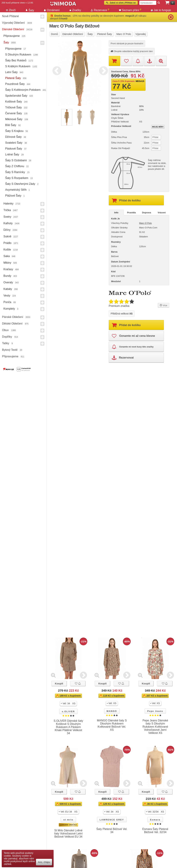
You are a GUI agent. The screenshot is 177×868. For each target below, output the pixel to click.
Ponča (7, 302)
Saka (7, 256)
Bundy (7, 276)
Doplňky (7, 337)
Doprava (147, 213)
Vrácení (162, 213)
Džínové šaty (13, 137)
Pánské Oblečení (13, 317)
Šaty (6, 42)
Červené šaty (14, 113)
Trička (7, 210)
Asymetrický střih (16, 190)
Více (163, 305)
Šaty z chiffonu (15, 166)
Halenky (8, 204)
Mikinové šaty (14, 119)
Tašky (6, 343)
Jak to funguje (161, 10)
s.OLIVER (68, 711)
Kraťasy (8, 269)
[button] (68, 704)
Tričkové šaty (13, 107)
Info (116, 213)
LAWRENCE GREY (112, 820)
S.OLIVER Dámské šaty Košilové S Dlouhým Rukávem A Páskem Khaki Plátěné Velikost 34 (68, 727)
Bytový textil (10, 350)
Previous (56, 70)
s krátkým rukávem (18, 66)
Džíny (7, 230)
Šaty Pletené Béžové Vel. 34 (112, 831)
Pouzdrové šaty (15, 84)
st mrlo (68, 820)
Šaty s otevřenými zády (20, 184)
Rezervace (100, 10)
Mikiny (7, 263)
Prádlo (7, 243)
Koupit (59, 683)
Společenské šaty (16, 96)
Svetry (7, 217)
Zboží (11, 10)
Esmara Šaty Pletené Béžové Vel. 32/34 (155, 831)
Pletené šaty (13, 78)
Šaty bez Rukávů (16, 60)
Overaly (8, 282)
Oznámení (52, 10)
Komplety (9, 309)
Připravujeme (12, 36)
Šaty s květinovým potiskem (23, 90)
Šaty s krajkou (14, 131)
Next (103, 70)
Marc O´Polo (145, 223)
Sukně (7, 236)
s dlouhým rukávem (18, 55)
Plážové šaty (13, 196)
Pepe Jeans (155, 711)
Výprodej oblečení (13, 23)
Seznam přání (130, 10)
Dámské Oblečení (13, 29)
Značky (75, 10)
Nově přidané (10, 16)
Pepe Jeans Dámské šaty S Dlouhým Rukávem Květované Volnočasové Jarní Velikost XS (155, 727)
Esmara (155, 820)
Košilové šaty (14, 102)
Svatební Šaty (14, 143)
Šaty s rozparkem (17, 178)
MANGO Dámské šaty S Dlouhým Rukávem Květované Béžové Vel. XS (112, 725)
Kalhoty (8, 223)
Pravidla (131, 213)
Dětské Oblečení (12, 324)
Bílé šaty (11, 125)
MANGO (112, 711)
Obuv (5, 330)
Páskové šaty (14, 149)
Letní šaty (11, 72)
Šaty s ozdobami (16, 160)
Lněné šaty (12, 154)
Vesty (7, 296)
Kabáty (8, 289)
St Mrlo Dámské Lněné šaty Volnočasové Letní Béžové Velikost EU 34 (68, 834)
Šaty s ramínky (15, 172)
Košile (7, 250)
